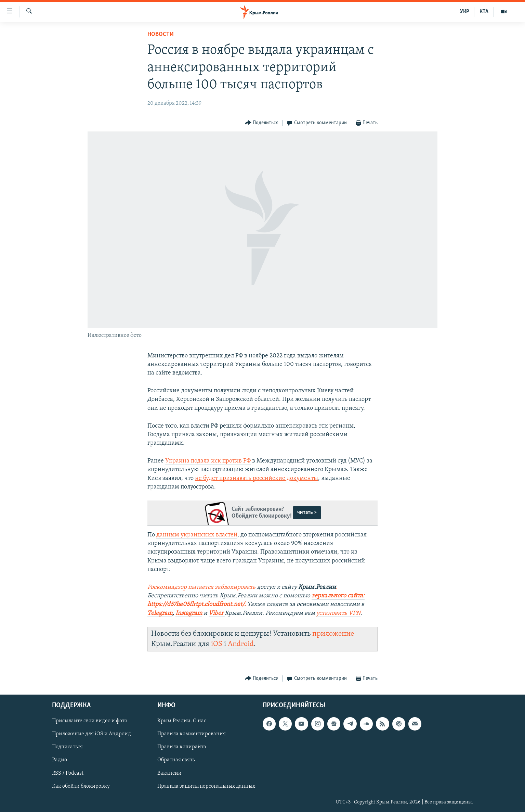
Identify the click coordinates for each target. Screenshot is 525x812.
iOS (217, 644)
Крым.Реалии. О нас (182, 721)
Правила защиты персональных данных (206, 786)
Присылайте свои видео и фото (90, 721)
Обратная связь (176, 760)
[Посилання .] (337, 588)
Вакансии (169, 773)
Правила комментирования (192, 734)
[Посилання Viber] (217, 614)
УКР (465, 12)
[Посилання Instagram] (189, 614)
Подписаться (67, 747)
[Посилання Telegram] (160, 614)
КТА (484, 12)
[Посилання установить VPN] (338, 614)
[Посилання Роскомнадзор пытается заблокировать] (201, 588)
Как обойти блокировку (81, 786)
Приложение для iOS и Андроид (91, 734)
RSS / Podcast (68, 773)
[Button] (262, 123)
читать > (307, 512)
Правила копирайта (182, 747)
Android (241, 644)
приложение (333, 634)
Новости (161, 34)
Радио (60, 760)
